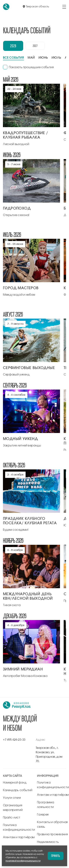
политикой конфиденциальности (23, 861)
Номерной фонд (15, 783)
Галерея (43, 815)
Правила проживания (52, 834)
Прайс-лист (12, 818)
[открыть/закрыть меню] (64, 7)
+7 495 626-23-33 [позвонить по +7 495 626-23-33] (14, 740)
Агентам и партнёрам (19, 837)
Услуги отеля (12, 798)
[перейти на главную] (6, 7)
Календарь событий (18, 790)
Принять (56, 856)
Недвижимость (48, 842)
